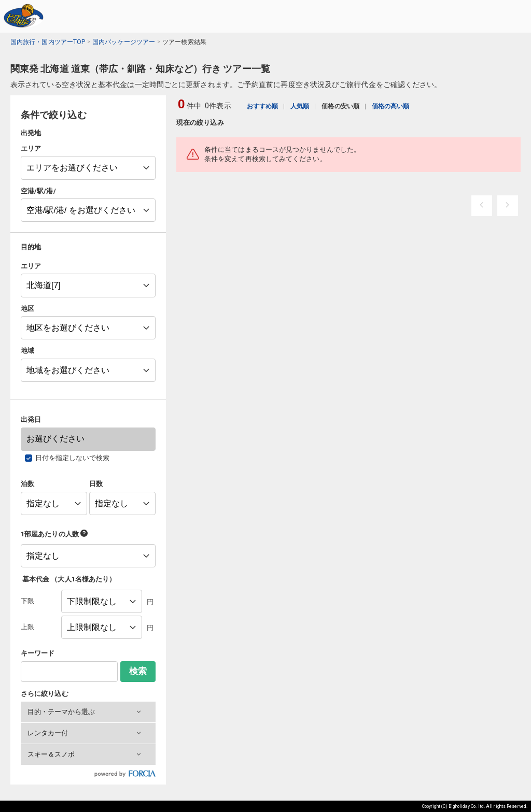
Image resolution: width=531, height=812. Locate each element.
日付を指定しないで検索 (73, 458)
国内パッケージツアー (124, 42)
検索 (138, 671)
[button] (88, 712)
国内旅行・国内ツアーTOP (48, 42)
